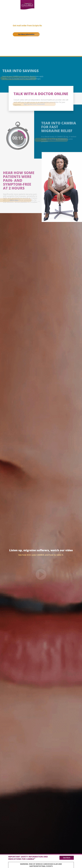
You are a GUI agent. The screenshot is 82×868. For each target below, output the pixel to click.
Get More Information (26, 34)
